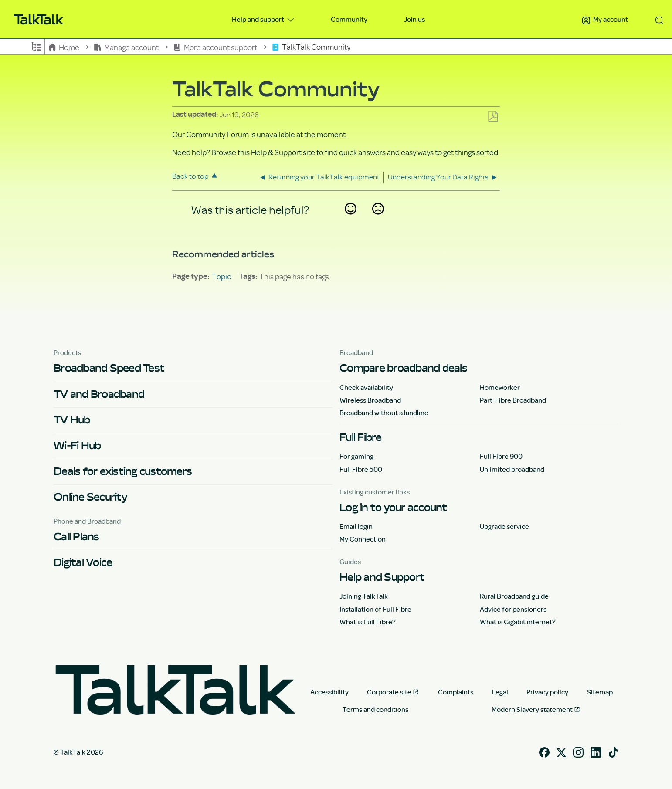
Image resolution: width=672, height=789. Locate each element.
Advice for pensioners (513, 609)
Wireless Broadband (370, 400)
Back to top (190, 176)
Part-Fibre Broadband (513, 400)
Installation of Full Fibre (375, 609)
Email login (356, 526)
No (378, 220)
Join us (414, 19)
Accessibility (329, 692)
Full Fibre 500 (361, 469)
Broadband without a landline (384, 413)
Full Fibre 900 (501, 456)
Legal (500, 692)
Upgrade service (504, 526)
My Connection (363, 539)
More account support (216, 47)
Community (349, 19)
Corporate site (389, 692)
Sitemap (600, 692)
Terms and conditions (375, 709)
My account (605, 19)
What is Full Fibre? (368, 622)
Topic (221, 276)
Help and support (259, 19)
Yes (350, 220)
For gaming (356, 456)
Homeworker (500, 387)
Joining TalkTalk (364, 596)
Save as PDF (493, 117)
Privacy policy (547, 692)
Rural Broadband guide (514, 596)
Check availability (366, 387)
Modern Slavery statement (532, 709)
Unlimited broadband (512, 469)
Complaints (456, 692)
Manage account (127, 47)
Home (65, 47)
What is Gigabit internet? (518, 622)
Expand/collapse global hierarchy (36, 46)
